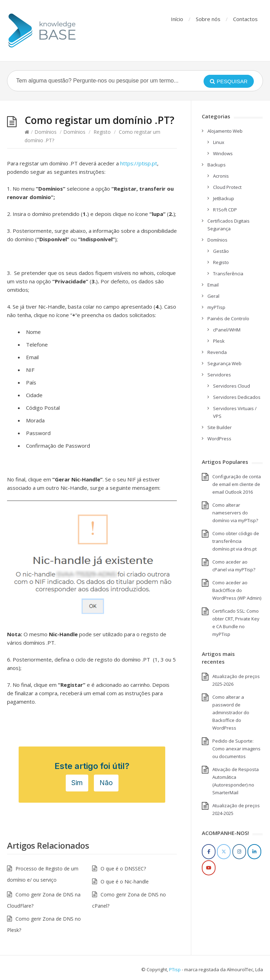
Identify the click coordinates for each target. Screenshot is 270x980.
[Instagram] (239, 852)
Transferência (228, 274)
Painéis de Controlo (228, 318)
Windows (223, 153)
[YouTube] (209, 868)
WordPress (219, 439)
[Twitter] (224, 852)
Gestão (221, 251)
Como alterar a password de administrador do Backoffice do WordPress (231, 712)
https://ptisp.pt (139, 163)
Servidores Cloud (232, 386)
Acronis (221, 176)
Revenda (217, 352)
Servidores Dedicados (237, 397)
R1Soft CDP (225, 210)
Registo (102, 132)
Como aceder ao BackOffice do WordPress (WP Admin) (237, 590)
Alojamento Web (225, 131)
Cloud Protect (227, 187)
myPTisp (216, 307)
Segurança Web (224, 363)
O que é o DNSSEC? (123, 869)
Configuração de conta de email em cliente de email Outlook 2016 (237, 484)
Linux (219, 142)
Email (213, 285)
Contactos (245, 19)
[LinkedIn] (254, 852)
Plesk (219, 341)
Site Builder (220, 427)
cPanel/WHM (227, 330)
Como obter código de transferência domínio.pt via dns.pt (236, 541)
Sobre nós (208, 19)
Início (177, 19)
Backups (217, 165)
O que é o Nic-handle (125, 882)
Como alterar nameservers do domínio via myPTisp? (235, 513)
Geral (213, 296)
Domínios (46, 132)
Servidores (219, 375)
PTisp (175, 969)
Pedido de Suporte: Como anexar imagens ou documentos (236, 749)
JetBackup (224, 198)
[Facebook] (209, 852)
